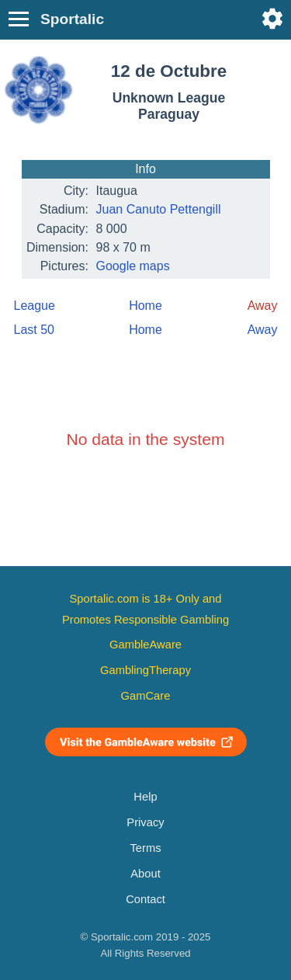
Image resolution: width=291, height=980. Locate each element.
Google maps (133, 266)
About (145, 874)
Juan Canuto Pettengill (159, 209)
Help (145, 797)
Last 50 (34, 330)
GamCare (146, 696)
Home (145, 306)
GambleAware (145, 645)
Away (263, 330)
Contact (145, 899)
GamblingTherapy (145, 670)
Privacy (145, 822)
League (35, 306)
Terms (145, 848)
